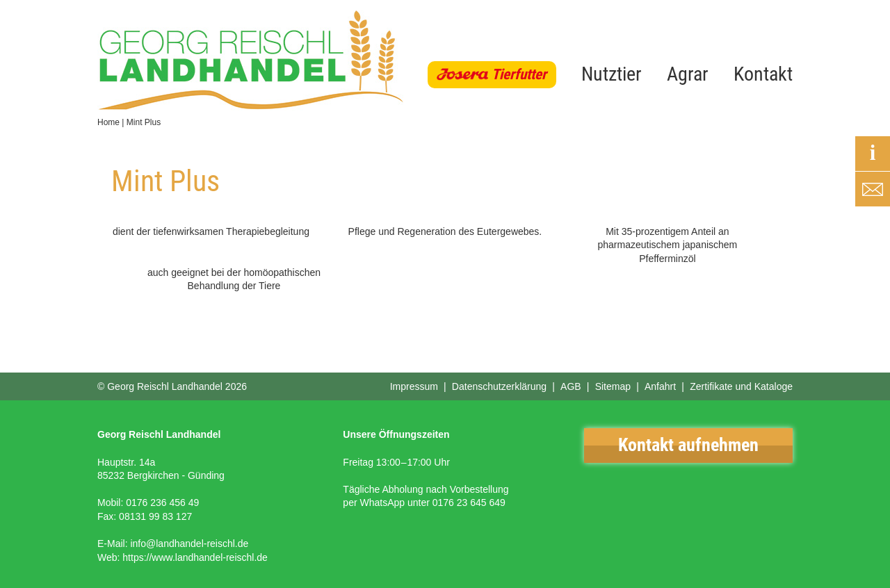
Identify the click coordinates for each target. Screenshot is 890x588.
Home (108, 122)
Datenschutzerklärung (499, 386)
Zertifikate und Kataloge (741, 386)
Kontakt (763, 74)
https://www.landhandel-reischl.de (195, 557)
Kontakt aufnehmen (688, 445)
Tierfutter (519, 74)
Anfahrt (660, 386)
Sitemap (613, 386)
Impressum (414, 386)
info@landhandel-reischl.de (189, 544)
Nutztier (612, 74)
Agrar (688, 74)
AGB (571, 386)
